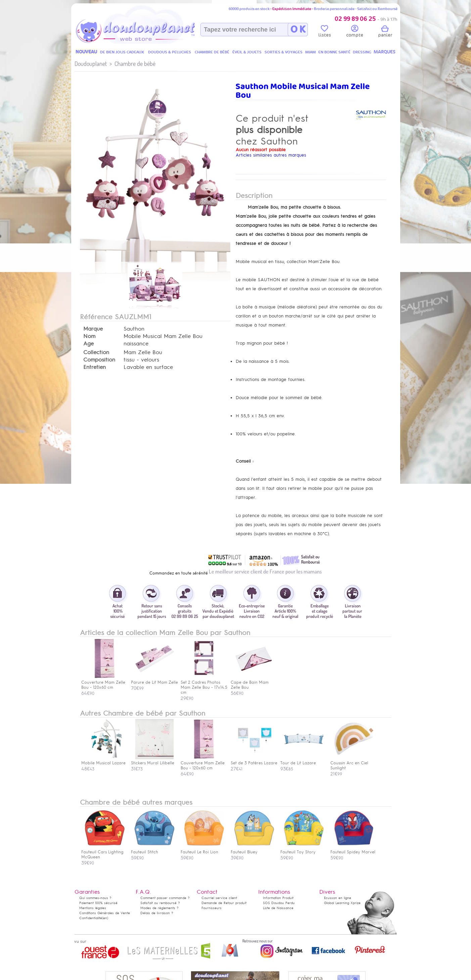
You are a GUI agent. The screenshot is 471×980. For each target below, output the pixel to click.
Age (88, 344)
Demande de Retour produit (224, 903)
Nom (89, 336)
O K (298, 30)
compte (355, 32)
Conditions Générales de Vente (105, 913)
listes (325, 32)
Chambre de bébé (135, 64)
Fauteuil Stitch (153, 849)
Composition (99, 360)
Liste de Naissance (278, 908)
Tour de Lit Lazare (302, 760)
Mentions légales (93, 908)
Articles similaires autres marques (271, 155)
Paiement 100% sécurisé (98, 903)
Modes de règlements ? (159, 908)
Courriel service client (219, 898)
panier (385, 32)
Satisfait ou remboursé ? (160, 903)
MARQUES (385, 52)
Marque (93, 329)
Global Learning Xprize (342, 903)
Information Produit (278, 898)
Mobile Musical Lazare (103, 760)
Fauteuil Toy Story (302, 849)
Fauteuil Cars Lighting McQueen (103, 852)
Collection (96, 352)
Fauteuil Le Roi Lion (202, 849)
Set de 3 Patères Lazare (254, 760)
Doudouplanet (91, 64)
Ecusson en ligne (338, 898)
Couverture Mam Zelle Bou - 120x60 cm (203, 763)
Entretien (95, 367)
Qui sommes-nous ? (95, 898)
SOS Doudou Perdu (279, 903)
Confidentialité (91, 918)
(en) (105, 918)
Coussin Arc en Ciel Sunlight (352, 763)
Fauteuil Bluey (252, 849)
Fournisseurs (211, 908)
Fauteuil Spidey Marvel (353, 849)
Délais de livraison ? (157, 913)
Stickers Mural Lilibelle (153, 760)
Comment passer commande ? (165, 898)
